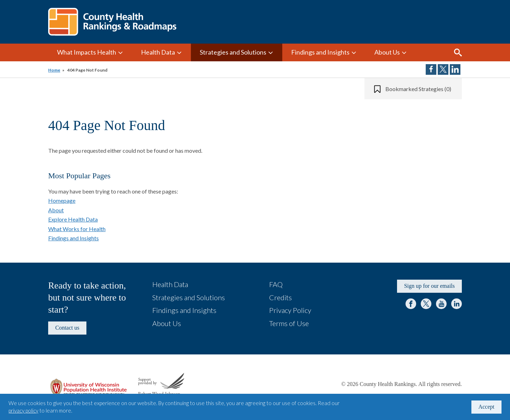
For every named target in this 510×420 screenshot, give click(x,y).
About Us (387, 52)
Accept (486, 407)
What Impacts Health (87, 52)
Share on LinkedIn (455, 69)
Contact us (67, 328)
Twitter (426, 304)
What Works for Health (77, 229)
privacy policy (23, 410)
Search (458, 52)
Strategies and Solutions (233, 52)
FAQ (276, 284)
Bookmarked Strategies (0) (418, 89)
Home (54, 70)
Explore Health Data (73, 219)
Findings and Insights (320, 52)
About (56, 210)
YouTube (441, 304)
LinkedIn (457, 304)
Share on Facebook (431, 69)
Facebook (411, 304)
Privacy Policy (290, 310)
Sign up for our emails (429, 286)
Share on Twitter (443, 69)
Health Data (158, 52)
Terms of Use (289, 323)
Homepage (62, 200)
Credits (280, 297)
